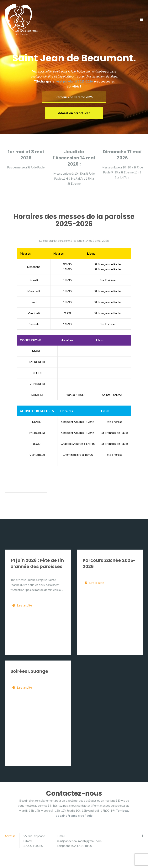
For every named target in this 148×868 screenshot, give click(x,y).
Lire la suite (22, 605)
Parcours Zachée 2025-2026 (109, 563)
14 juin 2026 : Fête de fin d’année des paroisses (37, 563)
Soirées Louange (29, 671)
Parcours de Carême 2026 (74, 97)
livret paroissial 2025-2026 (74, 81)
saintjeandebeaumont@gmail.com (79, 841)
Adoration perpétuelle (74, 113)
